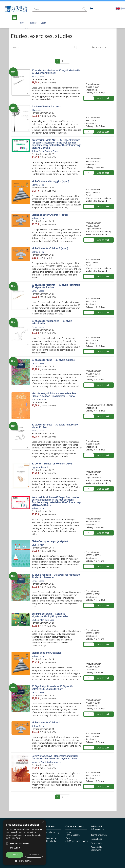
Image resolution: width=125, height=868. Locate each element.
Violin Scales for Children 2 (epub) (50, 248)
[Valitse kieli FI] (123, 8)
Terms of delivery (99, 835)
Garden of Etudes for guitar (47, 107)
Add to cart (103, 98)
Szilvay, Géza (38, 151)
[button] (84, 9)
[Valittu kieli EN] (118, 8)
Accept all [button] (15, 855)
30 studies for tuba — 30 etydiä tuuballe (53, 360)
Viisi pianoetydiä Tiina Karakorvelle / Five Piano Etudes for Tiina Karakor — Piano (54, 395)
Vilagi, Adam (37, 110)
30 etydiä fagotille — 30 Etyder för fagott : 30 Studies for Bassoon (56, 576)
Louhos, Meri (38, 545)
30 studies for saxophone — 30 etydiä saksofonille (52, 322)
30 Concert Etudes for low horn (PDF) (52, 464)
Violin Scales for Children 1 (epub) (50, 215)
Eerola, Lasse (38, 76)
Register (33, 23)
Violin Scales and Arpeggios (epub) (50, 181)
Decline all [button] (34, 855)
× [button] (43, 823)
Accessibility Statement (96, 848)
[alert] (24, 842)
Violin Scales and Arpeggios (46, 653)
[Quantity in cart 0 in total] (91, 9)
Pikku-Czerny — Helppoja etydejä (50, 541)
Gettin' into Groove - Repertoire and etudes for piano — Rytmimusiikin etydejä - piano (55, 757)
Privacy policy (97, 843)
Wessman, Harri (39, 399)
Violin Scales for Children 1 (46, 722)
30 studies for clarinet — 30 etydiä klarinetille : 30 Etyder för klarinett (56, 72)
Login (43, 23)
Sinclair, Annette (54, 762)
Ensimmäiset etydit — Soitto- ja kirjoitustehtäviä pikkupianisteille (50, 615)
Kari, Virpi (49, 620)
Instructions (96, 839)
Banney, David (51, 151)
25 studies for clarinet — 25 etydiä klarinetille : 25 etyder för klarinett (56, 286)
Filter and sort (99, 47)
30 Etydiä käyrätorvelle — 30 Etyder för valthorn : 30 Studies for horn (53, 688)
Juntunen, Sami (39, 762)
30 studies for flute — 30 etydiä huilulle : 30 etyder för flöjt (55, 426)
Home (22, 23)
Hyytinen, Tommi (40, 467)
